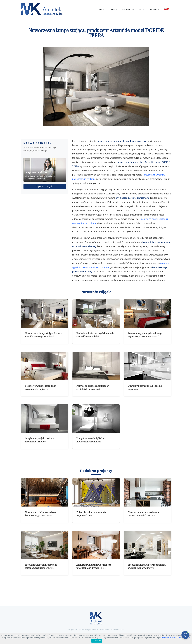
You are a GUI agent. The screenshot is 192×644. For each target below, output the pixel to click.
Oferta (113, 10)
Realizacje (128, 10)
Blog (142, 10)
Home (102, 10)
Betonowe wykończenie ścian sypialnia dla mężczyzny (41, 387)
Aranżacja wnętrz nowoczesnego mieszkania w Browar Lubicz (94, 566)
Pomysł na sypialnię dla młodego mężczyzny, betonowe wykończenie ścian (147, 336)
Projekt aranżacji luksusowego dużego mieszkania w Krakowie (42, 566)
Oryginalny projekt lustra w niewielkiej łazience (40, 440)
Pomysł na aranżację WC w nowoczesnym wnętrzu (90, 440)
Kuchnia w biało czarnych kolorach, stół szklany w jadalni (95, 335)
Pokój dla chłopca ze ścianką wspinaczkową (91, 514)
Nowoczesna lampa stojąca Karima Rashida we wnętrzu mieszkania (43, 335)
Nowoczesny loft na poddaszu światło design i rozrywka (41, 514)
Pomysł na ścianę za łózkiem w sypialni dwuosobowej (93, 387)
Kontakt (155, 10)
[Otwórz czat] (185, 635)
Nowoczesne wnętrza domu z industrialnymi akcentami (144, 514)
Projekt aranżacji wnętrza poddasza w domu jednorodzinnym (147, 566)
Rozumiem (97, 641)
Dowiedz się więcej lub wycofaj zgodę (176, 638)
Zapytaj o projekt (45, 186)
